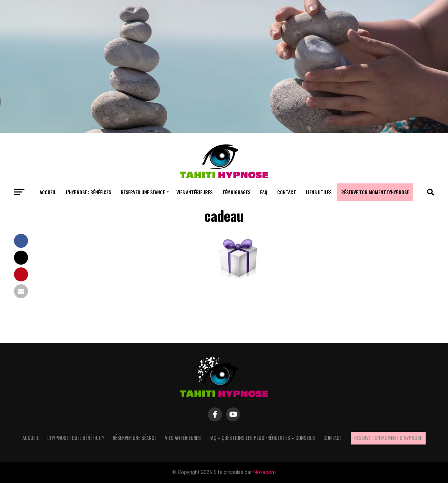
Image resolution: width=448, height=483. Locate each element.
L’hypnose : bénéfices (88, 192)
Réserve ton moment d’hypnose (375, 192)
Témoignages (236, 192)
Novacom (265, 472)
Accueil (48, 192)
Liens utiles (319, 192)
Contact (287, 192)
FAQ (264, 192)
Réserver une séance (143, 192)
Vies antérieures (194, 192)
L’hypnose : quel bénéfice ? (76, 438)
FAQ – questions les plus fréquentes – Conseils (262, 438)
